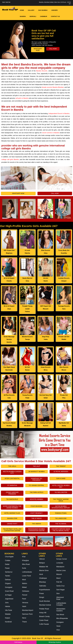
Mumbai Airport (28, 610)
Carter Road (44, 620)
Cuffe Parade (44, 624)
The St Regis (36, 518)
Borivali (33, 16)
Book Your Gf (37, 638)
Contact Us (55, 16)
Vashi (24, 606)
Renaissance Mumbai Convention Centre (36, 530)
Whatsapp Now (38, 50)
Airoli (41, 574)
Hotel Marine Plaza (12, 513)
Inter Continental (12, 478)
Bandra (23, 16)
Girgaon (8, 583)
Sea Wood (60, 615)
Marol (58, 578)
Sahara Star (12, 518)
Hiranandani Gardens (61, 610)
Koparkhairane (45, 590)
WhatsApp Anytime (55, 642)
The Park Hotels (36, 492)
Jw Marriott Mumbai (36, 472)
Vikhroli (42, 559)
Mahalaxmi (60, 567)
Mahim (25, 583)
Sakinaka (43, 586)
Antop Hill (43, 613)
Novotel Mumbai (36, 499)
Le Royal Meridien (61, 472)
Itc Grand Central (36, 485)
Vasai (58, 626)
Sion (58, 593)
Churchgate (9, 557)
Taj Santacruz (12, 499)
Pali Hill (59, 582)
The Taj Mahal (61, 524)
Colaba (8, 560)
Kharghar (26, 560)
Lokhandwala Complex (61, 604)
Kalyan (8, 618)
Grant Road (9, 591)
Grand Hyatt (12, 524)
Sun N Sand (61, 478)
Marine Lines (61, 570)
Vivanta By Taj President (36, 479)
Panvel (25, 595)
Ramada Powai (61, 513)
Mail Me (8, 2)
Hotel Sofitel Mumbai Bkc (61, 486)
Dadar (7, 564)
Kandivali (8, 622)
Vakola (7, 606)
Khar (24, 557)
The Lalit (36, 466)
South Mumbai (45, 601)
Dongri (42, 597)
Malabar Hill (44, 567)
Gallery (31, 10)
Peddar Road (44, 609)
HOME (22, 10)
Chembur (44, 16)
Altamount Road (60, 598)
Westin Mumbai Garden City (12, 472)
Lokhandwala (27, 572)
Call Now (53, 49)
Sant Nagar (60, 590)
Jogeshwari (9, 599)
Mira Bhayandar (62, 618)
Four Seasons (36, 506)
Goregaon (60, 622)
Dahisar (8, 580)
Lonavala (60, 563)
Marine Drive (44, 570)
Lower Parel (27, 576)
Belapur (42, 563)
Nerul (24, 618)
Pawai (7, 568)
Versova (25, 603)
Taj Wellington (61, 492)
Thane (24, 622)
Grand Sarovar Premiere (12, 493)
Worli (24, 580)
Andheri (54, 10)
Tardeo (8, 576)
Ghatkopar (43, 578)
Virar (58, 630)
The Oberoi (36, 524)
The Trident (61, 466)
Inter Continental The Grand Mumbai (12, 507)
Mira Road (26, 564)
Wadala (8, 614)
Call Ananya (18, 642)
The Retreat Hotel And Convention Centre (12, 530)
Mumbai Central (45, 605)
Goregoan (9, 587)
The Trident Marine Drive (61, 500)
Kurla (24, 568)
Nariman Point (27, 614)
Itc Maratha (12, 485)
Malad (24, 587)
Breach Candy (44, 616)
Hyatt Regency (36, 513)
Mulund (59, 574)
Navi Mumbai (43, 10)
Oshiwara (26, 591)
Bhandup (43, 582)
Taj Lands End (61, 518)
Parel (24, 599)
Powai (42, 593)
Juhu (7, 603)
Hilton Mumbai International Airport (61, 507)
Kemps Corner (62, 559)
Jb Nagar (8, 595)
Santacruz (9, 572)
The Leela (12, 466)
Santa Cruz (60, 586)
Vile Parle (9, 610)
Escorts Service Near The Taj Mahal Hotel (61, 530)
